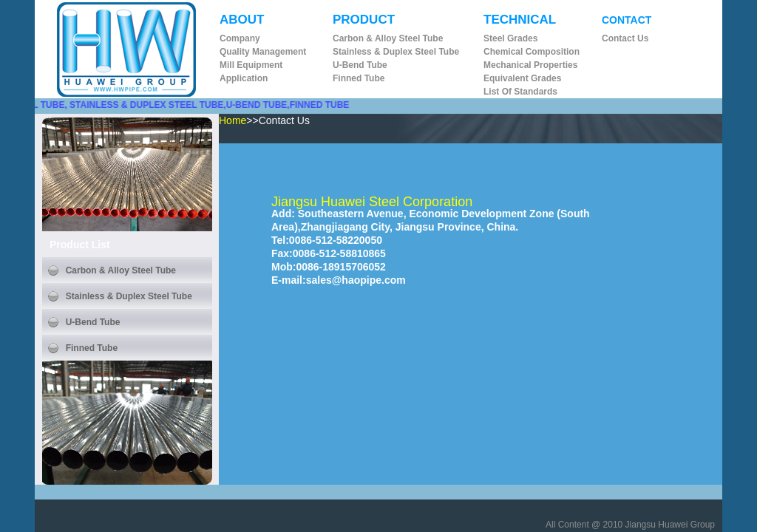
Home (232, 120)
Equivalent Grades (522, 78)
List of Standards (520, 92)
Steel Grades (510, 38)
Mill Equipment (251, 65)
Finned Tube (359, 78)
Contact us (625, 38)
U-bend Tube (360, 65)
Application (244, 78)
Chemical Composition (532, 52)
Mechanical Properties (530, 65)
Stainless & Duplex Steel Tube (396, 52)
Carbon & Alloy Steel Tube (388, 38)
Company (240, 38)
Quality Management (263, 52)
